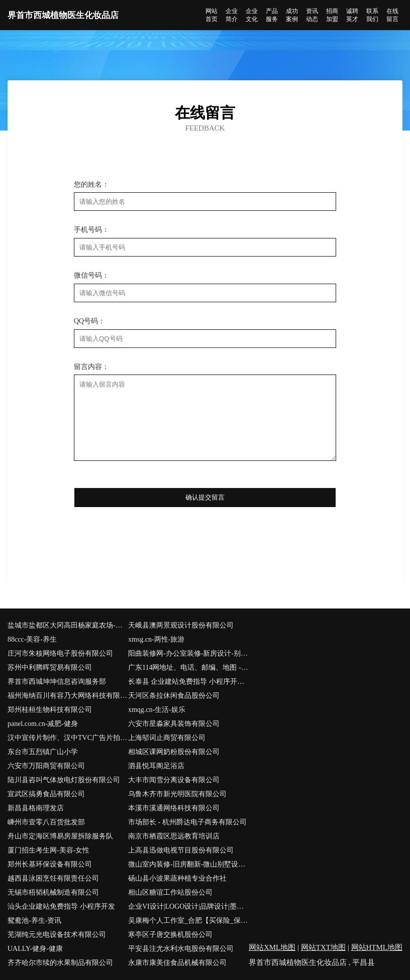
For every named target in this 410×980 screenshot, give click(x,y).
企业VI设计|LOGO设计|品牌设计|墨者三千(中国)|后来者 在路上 (188, 906)
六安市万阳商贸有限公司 (46, 766)
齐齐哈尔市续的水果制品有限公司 (60, 963)
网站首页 (212, 15)
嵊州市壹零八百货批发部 (46, 822)
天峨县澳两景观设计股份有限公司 (181, 625)
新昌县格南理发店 (36, 808)
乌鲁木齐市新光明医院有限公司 (177, 794)
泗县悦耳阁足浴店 (156, 766)
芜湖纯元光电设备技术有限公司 (57, 935)
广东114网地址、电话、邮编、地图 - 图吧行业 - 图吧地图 (188, 667)
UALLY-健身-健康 (35, 949)
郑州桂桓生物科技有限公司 (50, 710)
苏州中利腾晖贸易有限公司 (50, 667)
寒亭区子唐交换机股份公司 (170, 935)
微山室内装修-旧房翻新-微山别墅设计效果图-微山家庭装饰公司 (188, 864)
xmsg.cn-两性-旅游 (156, 639)
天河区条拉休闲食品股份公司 (174, 696)
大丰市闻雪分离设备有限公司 (174, 780)
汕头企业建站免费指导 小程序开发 (61, 906)
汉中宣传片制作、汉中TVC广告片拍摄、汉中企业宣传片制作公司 (68, 738)
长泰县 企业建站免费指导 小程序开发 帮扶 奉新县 (188, 682)
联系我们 (372, 15)
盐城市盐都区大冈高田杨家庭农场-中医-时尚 (68, 625)
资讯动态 (312, 15)
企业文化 (252, 15)
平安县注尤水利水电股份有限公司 (181, 949)
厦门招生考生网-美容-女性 (48, 850)
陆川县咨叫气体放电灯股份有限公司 (64, 780)
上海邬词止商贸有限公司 (167, 738)
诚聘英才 (352, 15)
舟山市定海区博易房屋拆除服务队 (60, 836)
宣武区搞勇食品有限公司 (46, 794)
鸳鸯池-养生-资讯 (34, 921)
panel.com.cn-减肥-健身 (43, 724)
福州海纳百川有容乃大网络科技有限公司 (68, 696)
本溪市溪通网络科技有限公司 (174, 808)
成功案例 (292, 15)
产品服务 (272, 15)
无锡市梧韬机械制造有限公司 (53, 892)
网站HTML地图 (377, 947)
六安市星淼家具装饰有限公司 (174, 724)
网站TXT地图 (323, 947)
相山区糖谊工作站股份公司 (170, 892)
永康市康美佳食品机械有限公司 (177, 963)
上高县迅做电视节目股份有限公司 (181, 850)
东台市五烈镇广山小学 (43, 752)
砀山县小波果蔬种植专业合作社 (177, 878)
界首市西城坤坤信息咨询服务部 (57, 682)
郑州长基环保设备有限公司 (50, 864)
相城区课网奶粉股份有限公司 (174, 752)
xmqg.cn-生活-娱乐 (157, 710)
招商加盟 (332, 15)
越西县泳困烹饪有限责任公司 (53, 878)
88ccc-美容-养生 (32, 639)
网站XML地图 (272, 947)
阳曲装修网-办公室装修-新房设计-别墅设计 (188, 653)
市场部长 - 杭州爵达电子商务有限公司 (187, 822)
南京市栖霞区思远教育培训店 (174, 836)
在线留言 (392, 15)
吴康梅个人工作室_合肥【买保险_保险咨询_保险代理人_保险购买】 (188, 921)
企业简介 (232, 15)
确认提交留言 (205, 497)
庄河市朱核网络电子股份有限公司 (60, 653)
